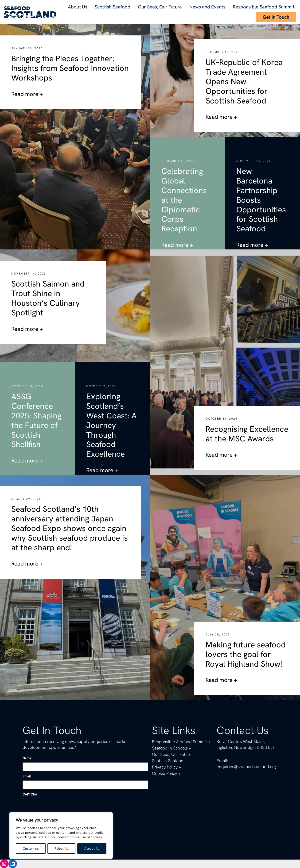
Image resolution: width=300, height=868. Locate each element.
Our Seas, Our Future (160, 7)
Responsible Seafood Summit (264, 7)
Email (27, 776)
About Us (78, 7)
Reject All (61, 849)
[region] (61, 835)
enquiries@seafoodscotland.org (246, 767)
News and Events (208, 7)
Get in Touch (276, 17)
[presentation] (58, 808)
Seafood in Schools (170, 748)
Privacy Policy (165, 767)
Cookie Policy (165, 773)
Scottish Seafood (112, 7)
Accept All (92, 849)
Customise (31, 849)
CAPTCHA (30, 794)
